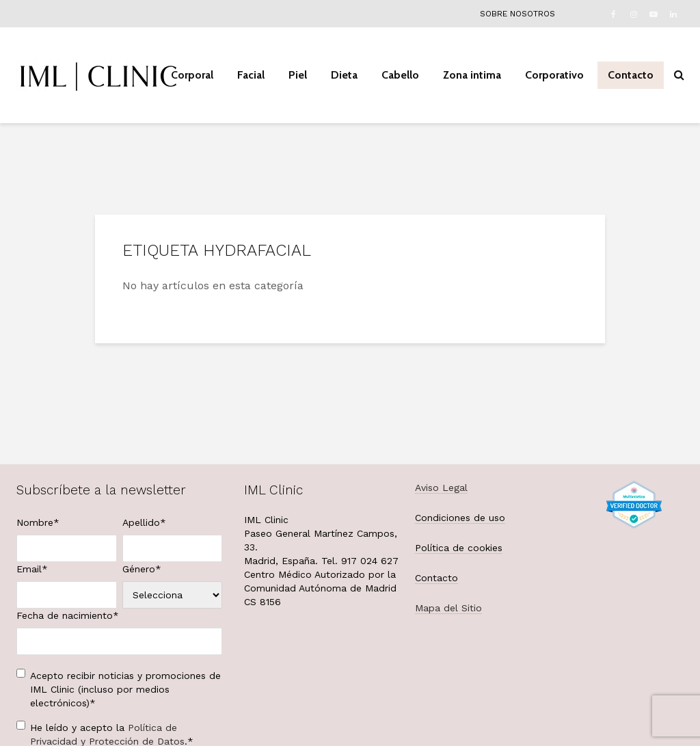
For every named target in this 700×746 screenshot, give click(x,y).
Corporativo (554, 75)
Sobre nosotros (517, 14)
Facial (251, 75)
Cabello (400, 75)
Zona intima (472, 75)
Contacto (631, 75)
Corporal (192, 75)
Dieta (344, 75)
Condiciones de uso (460, 518)
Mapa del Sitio (448, 608)
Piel (298, 75)
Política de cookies (459, 548)
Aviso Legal (441, 488)
